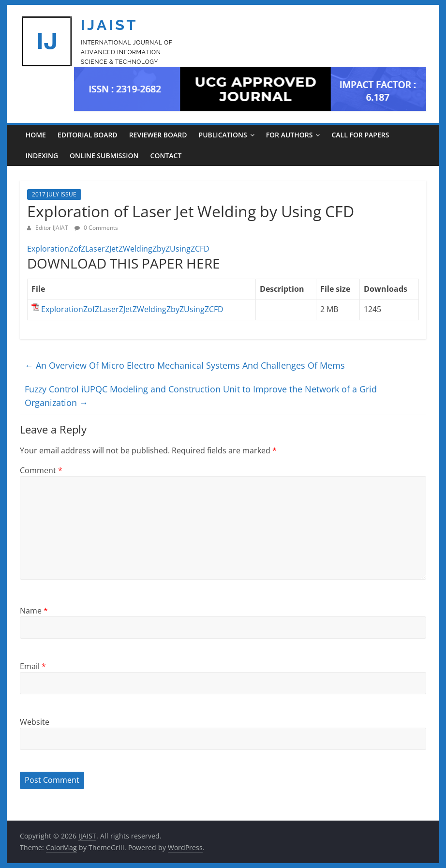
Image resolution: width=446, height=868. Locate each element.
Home (36, 135)
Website (35, 722)
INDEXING (42, 156)
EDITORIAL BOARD (88, 135)
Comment (41, 470)
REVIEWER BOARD (158, 135)
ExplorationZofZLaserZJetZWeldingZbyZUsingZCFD (118, 249)
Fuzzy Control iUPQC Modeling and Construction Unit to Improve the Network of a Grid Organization (201, 396)
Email (33, 666)
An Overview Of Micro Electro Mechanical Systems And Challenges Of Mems (185, 365)
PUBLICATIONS (223, 135)
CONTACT (166, 156)
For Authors (290, 135)
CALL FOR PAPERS (360, 135)
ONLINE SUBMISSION (104, 156)
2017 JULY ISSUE (54, 194)
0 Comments (96, 228)
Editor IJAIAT (52, 228)
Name (34, 611)
